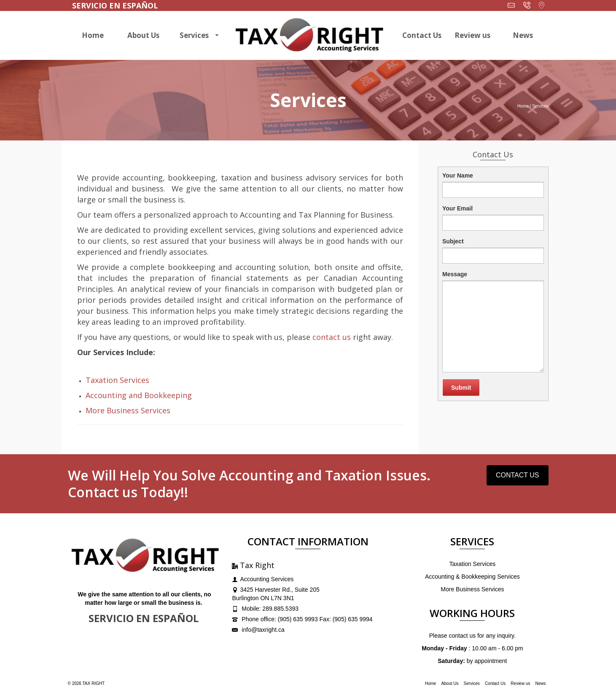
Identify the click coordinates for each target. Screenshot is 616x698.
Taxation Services (117, 380)
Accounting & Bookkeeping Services (472, 577)
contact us (332, 337)
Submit (461, 388)
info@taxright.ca (258, 630)
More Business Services (128, 410)
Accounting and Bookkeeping (139, 395)
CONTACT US (518, 475)
